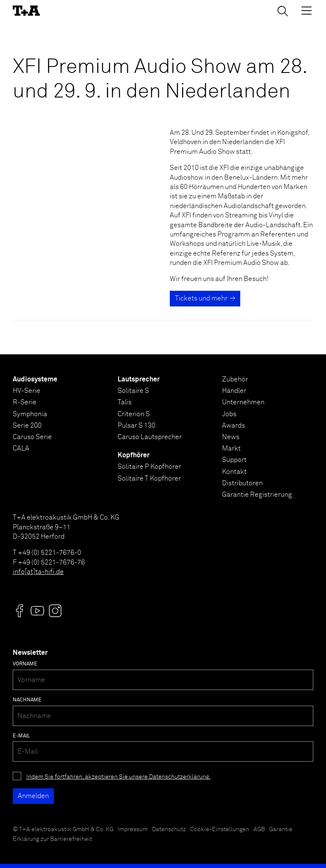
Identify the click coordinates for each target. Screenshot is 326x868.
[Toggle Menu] (306, 11)
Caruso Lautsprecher (150, 437)
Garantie (281, 829)
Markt (231, 448)
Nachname (27, 700)
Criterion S (134, 414)
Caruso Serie (32, 437)
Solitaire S (133, 391)
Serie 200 (27, 426)
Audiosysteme (35, 379)
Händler (234, 391)
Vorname (25, 664)
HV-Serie (27, 391)
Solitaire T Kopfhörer (149, 479)
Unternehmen (243, 402)
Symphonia (30, 414)
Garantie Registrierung (257, 495)
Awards (233, 426)
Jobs (229, 414)
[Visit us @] (20, 611)
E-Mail (21, 736)
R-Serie (25, 402)
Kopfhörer (133, 455)
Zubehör (235, 379)
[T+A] (26, 11)
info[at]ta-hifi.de (38, 572)
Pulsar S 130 (136, 426)
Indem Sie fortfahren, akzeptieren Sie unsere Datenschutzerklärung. (118, 777)
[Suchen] (283, 11)
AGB (259, 829)
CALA (21, 448)
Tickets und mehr (201, 298)
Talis (125, 402)
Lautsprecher (139, 379)
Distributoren (242, 483)
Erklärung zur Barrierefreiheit (52, 839)
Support (234, 460)
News (231, 437)
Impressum (133, 829)
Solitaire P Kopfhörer (149, 467)
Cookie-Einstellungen (220, 829)
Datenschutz (169, 829)
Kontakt (234, 472)
